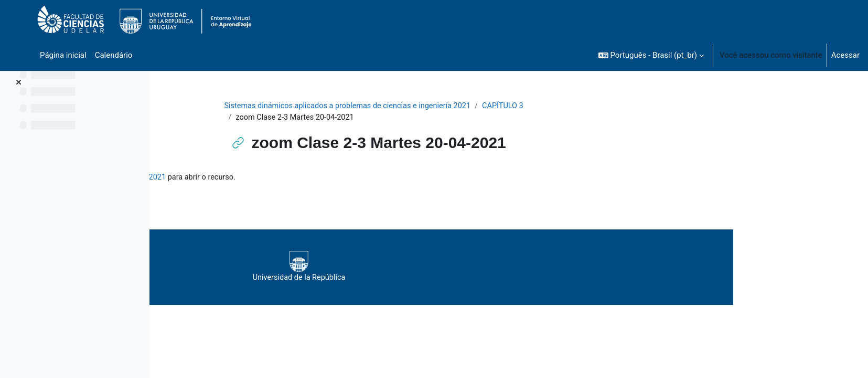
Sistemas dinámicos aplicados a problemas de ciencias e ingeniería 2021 (418, 106)
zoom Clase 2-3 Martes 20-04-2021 (268, 178)
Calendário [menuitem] (114, 55)
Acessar (845, 55)
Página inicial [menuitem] (63, 55)
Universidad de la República (457, 268)
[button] (651, 55)
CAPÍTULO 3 (580, 106)
